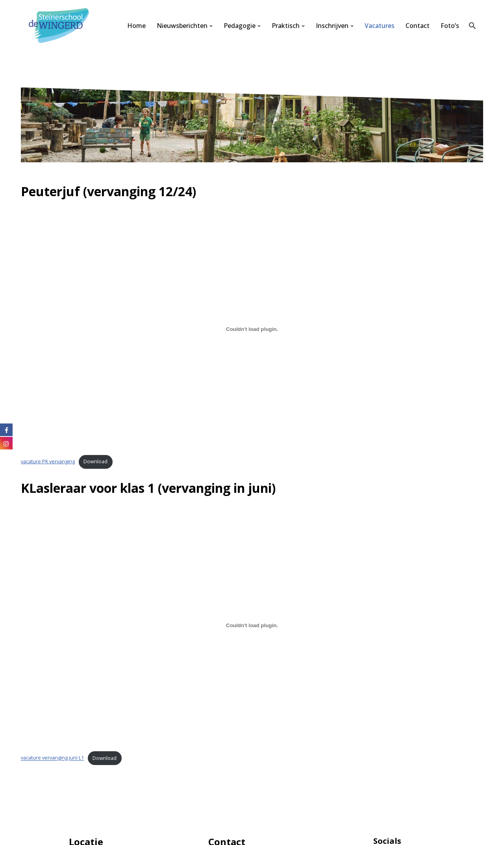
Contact (418, 26)
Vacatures (380, 26)
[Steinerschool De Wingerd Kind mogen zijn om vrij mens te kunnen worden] (61, 26)
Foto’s (450, 26)
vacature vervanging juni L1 (52, 758)
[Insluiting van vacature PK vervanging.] (252, 329)
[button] (211, 26)
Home (136, 26)
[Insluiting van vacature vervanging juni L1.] (252, 626)
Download (95, 461)
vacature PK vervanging (48, 461)
